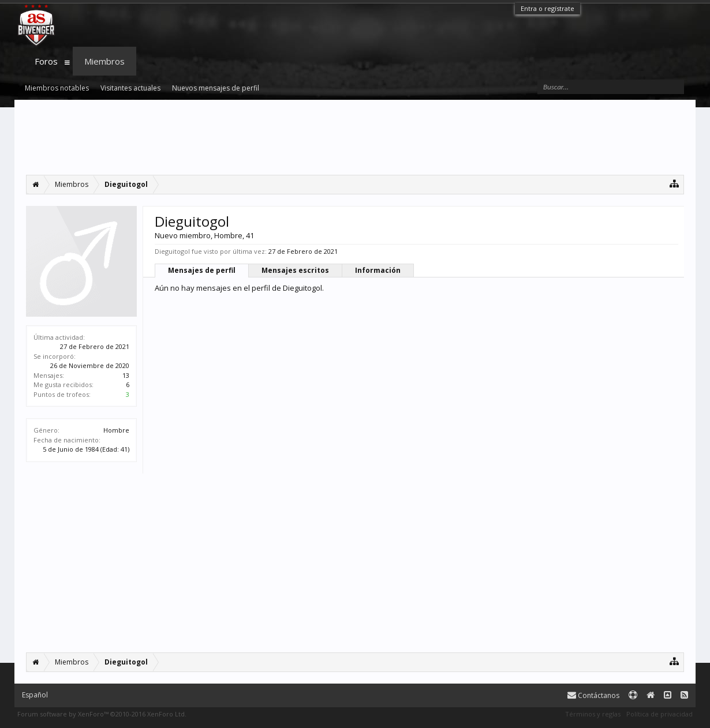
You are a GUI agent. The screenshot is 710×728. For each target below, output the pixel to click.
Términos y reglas (593, 714)
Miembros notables (57, 88)
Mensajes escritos (295, 270)
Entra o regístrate (548, 8)
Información (378, 270)
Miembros (104, 61)
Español (35, 695)
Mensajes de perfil (202, 270)
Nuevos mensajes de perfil (216, 88)
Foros (46, 61)
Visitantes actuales (130, 88)
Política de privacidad (659, 714)
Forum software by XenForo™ (102, 714)
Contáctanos (593, 695)
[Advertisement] (355, 137)
